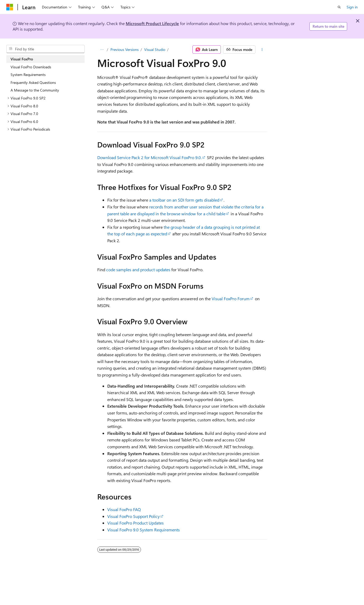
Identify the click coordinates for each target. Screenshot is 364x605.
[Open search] (339, 7)
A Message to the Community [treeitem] (35, 90)
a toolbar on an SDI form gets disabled (184, 200)
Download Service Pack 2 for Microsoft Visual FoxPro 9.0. (149, 157)
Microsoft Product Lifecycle (152, 23)
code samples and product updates (138, 270)
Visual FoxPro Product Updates (135, 523)
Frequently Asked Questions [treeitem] (33, 82)
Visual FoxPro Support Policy (134, 516)
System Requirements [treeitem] (28, 75)
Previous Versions (125, 49)
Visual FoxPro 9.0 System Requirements (144, 530)
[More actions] (262, 50)
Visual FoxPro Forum (231, 299)
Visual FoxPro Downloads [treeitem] (31, 67)
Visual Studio (155, 49)
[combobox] (45, 49)
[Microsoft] (10, 7)
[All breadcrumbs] (102, 50)
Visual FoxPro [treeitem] (22, 59)
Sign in (352, 7)
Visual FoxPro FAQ (124, 509)
